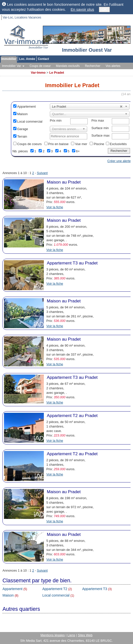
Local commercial (30, 121)
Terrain (22, 136)
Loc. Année (27, 59)
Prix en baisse (59, 144)
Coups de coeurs (29, 144)
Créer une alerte (119, 161)
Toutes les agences (15, 71)
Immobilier (9, 59)
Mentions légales (53, 635)
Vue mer (81, 144)
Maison (22, 114)
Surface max (100, 135)
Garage (23, 129)
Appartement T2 (55, 589)
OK (104, 9)
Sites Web (85, 635)
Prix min (56, 120)
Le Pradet (57, 73)
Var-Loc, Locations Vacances (22, 17)
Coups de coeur (40, 66)
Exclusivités (118, 144)
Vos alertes (113, 66)
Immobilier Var (13, 66)
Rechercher (93, 66)
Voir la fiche (55, 207)
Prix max (98, 120)
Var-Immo (38, 73)
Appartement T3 (95, 589)
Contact (43, 59)
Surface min (100, 128)
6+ (78, 151)
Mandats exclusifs (68, 66)
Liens (71, 635)
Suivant (42, 173)
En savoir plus (82, 9)
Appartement (26, 107)
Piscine (99, 144)
